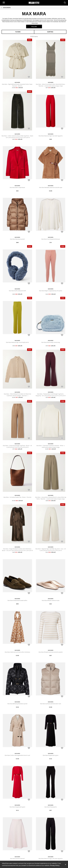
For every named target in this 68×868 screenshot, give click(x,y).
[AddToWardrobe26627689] (29, 645)
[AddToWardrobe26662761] (29, 77)
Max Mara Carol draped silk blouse (51, 239)
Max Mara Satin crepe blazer (17, 187)
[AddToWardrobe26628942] (29, 438)
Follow (34, 27)
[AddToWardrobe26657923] (62, 77)
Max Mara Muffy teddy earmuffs (17, 291)
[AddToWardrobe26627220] (29, 748)
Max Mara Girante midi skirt (17, 859)
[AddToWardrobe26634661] (29, 284)
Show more (35, 23)
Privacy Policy (55, 865)
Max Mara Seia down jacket (17, 239)
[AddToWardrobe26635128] (62, 129)
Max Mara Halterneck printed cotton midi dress (17, 652)
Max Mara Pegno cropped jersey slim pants (51, 291)
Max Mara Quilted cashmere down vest (51, 704)
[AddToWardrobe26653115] (29, 129)
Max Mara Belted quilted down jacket (17, 704)
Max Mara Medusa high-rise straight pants (17, 342)
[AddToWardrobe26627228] (62, 645)
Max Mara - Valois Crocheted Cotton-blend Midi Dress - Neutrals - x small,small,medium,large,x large (51, 85)
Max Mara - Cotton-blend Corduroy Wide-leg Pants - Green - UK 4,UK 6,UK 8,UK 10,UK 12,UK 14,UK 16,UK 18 (17, 137)
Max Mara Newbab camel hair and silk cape (51, 187)
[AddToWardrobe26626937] (62, 800)
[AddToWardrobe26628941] (62, 438)
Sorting (50, 32)
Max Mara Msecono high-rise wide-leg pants (51, 136)
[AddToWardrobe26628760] (29, 490)
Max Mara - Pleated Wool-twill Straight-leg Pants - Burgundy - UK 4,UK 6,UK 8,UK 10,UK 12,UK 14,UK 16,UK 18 (51, 395)
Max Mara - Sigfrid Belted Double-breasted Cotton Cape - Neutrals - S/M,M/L (17, 85)
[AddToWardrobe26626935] (29, 851)
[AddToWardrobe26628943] (62, 387)
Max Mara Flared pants (51, 807)
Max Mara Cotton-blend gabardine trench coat (17, 755)
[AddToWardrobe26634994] (29, 232)
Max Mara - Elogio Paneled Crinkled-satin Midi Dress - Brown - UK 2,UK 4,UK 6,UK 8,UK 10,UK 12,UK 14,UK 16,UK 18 (17, 550)
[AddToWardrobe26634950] (62, 232)
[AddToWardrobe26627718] (29, 593)
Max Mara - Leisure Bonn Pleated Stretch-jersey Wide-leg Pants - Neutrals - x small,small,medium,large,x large (51, 498)
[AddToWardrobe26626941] (62, 748)
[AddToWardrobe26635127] (29, 180)
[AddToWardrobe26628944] (29, 387)
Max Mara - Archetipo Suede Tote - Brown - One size (17, 497)
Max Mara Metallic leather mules (51, 600)
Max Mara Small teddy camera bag (51, 342)
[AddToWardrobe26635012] (62, 180)
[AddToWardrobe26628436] (62, 490)
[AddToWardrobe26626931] (62, 851)
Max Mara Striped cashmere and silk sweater (51, 652)
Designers (7, 8)
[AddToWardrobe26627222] (29, 697)
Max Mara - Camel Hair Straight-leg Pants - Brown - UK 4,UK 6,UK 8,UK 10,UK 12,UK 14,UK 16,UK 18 (17, 446)
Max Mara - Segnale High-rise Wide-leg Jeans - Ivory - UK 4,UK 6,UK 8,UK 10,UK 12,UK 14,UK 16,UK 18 (51, 550)
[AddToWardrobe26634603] (29, 335)
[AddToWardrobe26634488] (62, 335)
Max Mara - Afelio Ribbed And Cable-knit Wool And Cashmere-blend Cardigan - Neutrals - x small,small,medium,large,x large (17, 396)
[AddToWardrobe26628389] (29, 542)
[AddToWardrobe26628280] (62, 542)
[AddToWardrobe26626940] (29, 800)
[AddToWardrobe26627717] (62, 593)
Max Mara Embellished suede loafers (17, 600)
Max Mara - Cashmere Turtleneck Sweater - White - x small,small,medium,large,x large (51, 446)
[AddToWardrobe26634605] (62, 284)
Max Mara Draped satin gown (51, 755)
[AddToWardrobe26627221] (62, 697)
